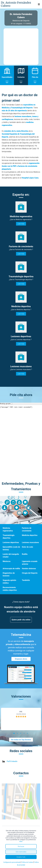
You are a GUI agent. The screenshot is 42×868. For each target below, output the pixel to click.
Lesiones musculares (30, 542)
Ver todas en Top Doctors (21, 740)
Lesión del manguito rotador (11, 555)
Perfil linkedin (12, 761)
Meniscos (7, 561)
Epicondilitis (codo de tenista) (11, 548)
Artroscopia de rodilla (11, 569)
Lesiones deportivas (11, 542)
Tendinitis (26, 580)
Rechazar (21, 846)
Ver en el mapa (21, 801)
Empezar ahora (21, 659)
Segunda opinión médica (9, 582)
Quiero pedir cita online (21, 620)
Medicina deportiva (30, 535)
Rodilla (25, 554)
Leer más (21, 224)
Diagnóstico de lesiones (9, 574)
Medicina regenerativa (8, 529)
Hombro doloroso (29, 569)
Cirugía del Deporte (30, 573)
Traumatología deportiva (9, 537)
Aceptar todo (21, 857)
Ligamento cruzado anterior (30, 563)
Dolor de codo (28, 547)
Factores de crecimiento (27, 529)
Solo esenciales (21, 852)
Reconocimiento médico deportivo (10, 589)
